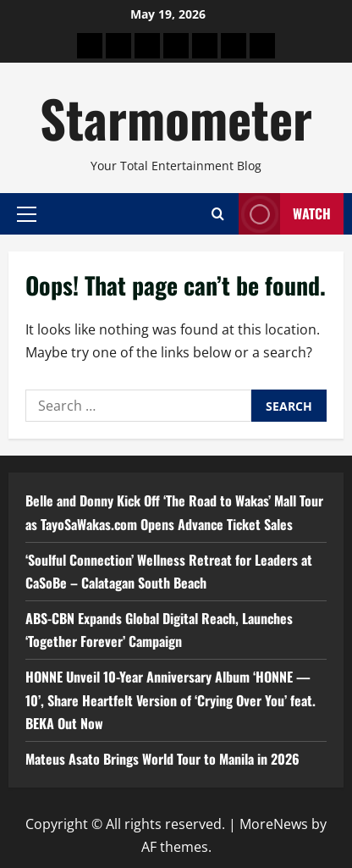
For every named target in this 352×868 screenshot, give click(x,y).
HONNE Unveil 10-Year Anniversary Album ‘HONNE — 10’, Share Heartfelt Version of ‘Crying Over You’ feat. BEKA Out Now (170, 699)
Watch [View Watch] (285, 214)
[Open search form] (218, 214)
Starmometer (176, 117)
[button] (27, 213)
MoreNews (274, 824)
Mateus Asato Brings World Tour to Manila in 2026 (162, 759)
